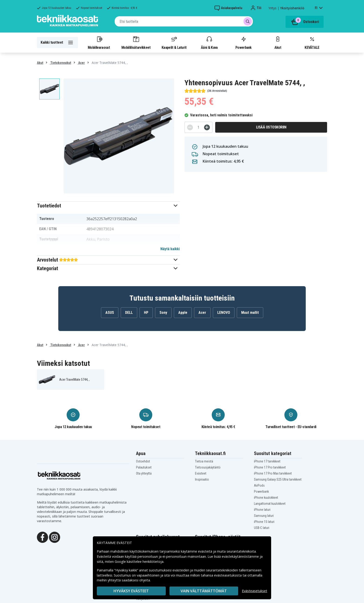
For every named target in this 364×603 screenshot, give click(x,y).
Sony (163, 313)
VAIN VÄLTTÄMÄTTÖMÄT (204, 591)
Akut (278, 43)
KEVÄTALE (312, 43)
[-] (190, 127)
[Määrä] (198, 127)
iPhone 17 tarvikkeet (267, 461)
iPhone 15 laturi (264, 522)
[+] (207, 127)
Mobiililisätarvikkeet (136, 43)
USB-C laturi (262, 528)
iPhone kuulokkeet (266, 498)
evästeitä (206, 551)
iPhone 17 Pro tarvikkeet (270, 467)
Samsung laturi (264, 516)
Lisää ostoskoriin (271, 127)
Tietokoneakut (60, 63)
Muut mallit (250, 313)
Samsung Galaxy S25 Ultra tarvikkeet (278, 479)
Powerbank (244, 43)
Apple (183, 313)
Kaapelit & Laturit (174, 43)
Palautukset (144, 467)
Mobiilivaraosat (99, 43)
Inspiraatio (202, 479)
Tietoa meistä (204, 461)
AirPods (259, 485)
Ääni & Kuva (209, 43)
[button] (108, 206)
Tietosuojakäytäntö (208, 467)
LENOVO (224, 313)
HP (146, 313)
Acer (81, 63)
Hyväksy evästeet (131, 591)
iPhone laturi (262, 510)
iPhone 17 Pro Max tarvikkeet (273, 473)
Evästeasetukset (255, 591)
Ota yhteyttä (144, 473)
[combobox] (184, 21)
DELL (129, 313)
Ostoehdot (143, 461)
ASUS (110, 313)
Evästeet (201, 473)
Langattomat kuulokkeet (270, 504)
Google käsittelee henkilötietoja (139, 562)
